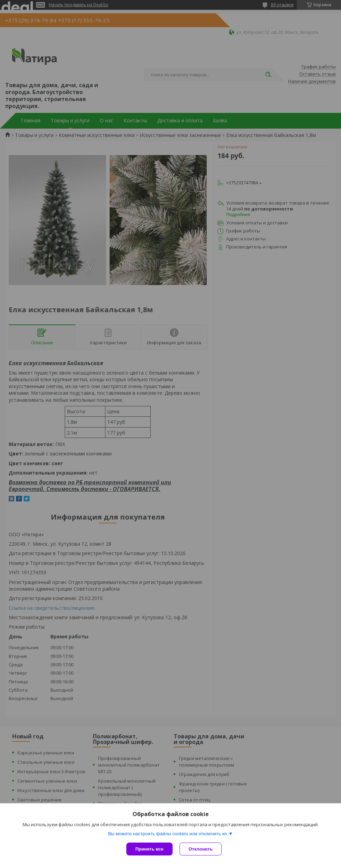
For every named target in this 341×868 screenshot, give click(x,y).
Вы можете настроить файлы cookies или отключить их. (168, 834)
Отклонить (201, 849)
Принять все (149, 849)
